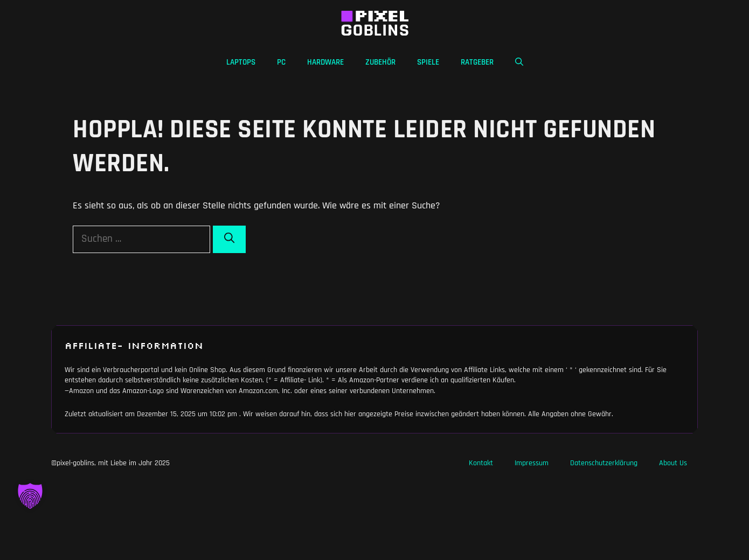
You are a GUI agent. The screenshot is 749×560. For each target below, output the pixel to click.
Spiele (428, 62)
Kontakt (481, 463)
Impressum (532, 463)
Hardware (325, 62)
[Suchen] (229, 239)
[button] (519, 62)
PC (281, 62)
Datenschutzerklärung (604, 463)
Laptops (241, 62)
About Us (673, 463)
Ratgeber (477, 62)
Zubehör (380, 62)
